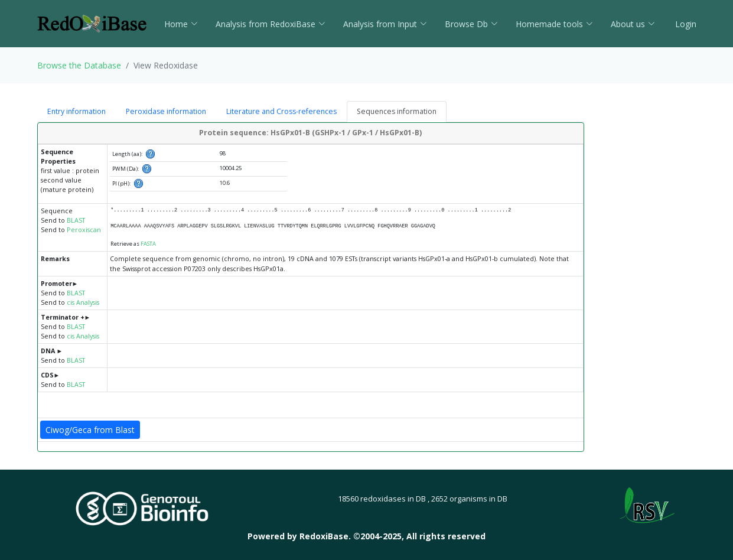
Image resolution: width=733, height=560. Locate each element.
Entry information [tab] (76, 111)
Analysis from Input (385, 24)
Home (181, 24)
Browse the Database (79, 65)
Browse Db (471, 24)
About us (633, 24)
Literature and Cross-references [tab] (281, 111)
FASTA (148, 244)
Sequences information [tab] (397, 111)
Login (685, 24)
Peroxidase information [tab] (166, 111)
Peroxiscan (84, 230)
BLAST (76, 220)
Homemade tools (554, 24)
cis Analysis (83, 302)
